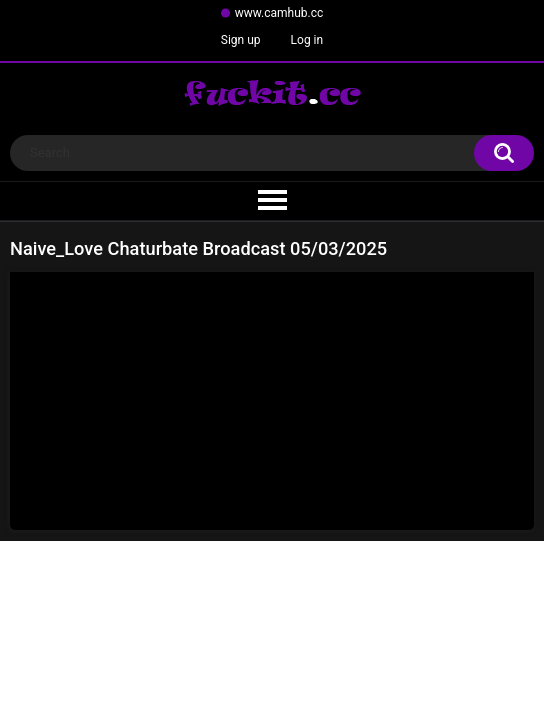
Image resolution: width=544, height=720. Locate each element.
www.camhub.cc (279, 13)
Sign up (241, 40)
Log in (307, 40)
